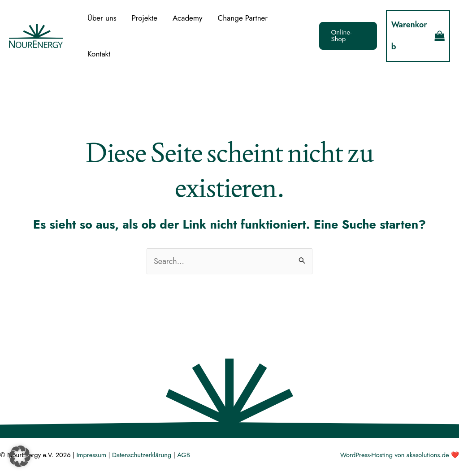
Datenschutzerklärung (142, 455)
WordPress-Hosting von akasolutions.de (395, 455)
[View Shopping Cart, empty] (418, 36)
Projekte (145, 18)
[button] (348, 36)
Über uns (102, 18)
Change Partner (243, 18)
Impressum (91, 455)
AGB (184, 455)
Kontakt (99, 54)
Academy (188, 18)
